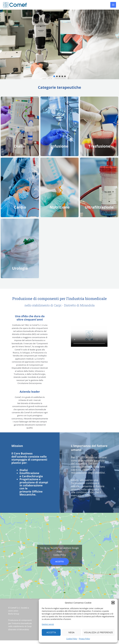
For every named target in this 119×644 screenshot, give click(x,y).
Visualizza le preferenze (98, 632)
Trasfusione (99, 146)
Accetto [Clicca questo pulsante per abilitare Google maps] (59, 562)
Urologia (20, 268)
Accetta (51, 632)
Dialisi (20, 146)
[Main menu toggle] (113, 5)
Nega (71, 632)
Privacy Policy (84, 639)
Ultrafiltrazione (99, 207)
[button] (113, 603)
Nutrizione (60, 207)
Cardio (20, 207)
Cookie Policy (72, 639)
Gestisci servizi (48, 624)
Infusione (60, 146)
